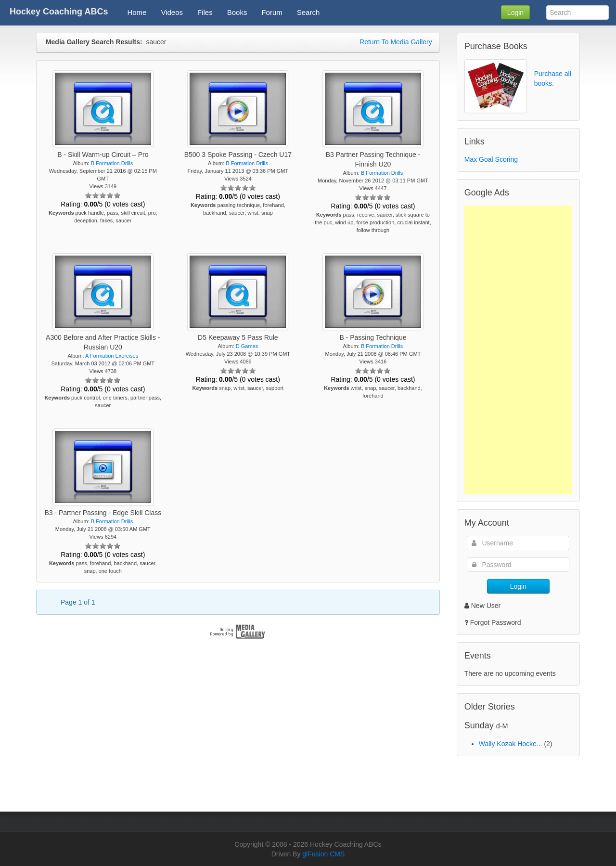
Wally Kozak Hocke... (511, 744)
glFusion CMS (323, 854)
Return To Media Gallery (396, 42)
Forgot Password (496, 622)
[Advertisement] (518, 350)
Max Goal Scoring (491, 159)
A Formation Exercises (112, 356)
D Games (247, 346)
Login (515, 13)
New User (482, 606)
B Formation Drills (112, 163)
